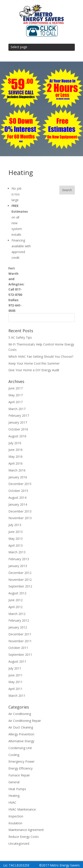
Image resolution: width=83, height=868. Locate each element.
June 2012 (15, 600)
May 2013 (15, 539)
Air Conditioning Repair (25, 721)
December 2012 (20, 573)
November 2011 (20, 641)
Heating (14, 796)
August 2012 (17, 593)
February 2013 (19, 559)
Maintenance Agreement (26, 830)
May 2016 (15, 457)
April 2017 (15, 402)
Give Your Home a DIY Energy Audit (34, 370)
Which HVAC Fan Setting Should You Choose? (41, 356)
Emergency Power (21, 761)
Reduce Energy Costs (24, 837)
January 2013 (18, 566)
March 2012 (17, 614)
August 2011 (17, 661)
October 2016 (18, 429)
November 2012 (20, 580)
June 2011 (15, 675)
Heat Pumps (17, 789)
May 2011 (15, 682)
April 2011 (15, 689)
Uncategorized (19, 843)
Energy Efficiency (20, 768)
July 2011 (15, 668)
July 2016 (15, 443)
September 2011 (20, 655)
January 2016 (18, 477)
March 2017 (17, 409)
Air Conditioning (20, 714)
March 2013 (17, 552)
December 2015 (20, 484)
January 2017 (18, 422)
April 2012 (15, 607)
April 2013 (15, 545)
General (14, 782)
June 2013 (15, 532)
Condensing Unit (20, 748)
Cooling (14, 755)
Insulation (15, 823)
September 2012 (20, 586)
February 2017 (19, 415)
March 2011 (17, 696)
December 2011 (20, 634)
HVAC (12, 802)
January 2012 (18, 627)
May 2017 (15, 395)
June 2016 (15, 450)
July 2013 (15, 525)
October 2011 (18, 648)
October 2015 (18, 491)
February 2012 (19, 620)
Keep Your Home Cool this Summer (34, 363)
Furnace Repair (19, 775)
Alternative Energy (21, 741)
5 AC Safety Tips (20, 337)
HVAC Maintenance (22, 809)
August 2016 (17, 436)
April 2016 (15, 463)
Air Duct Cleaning (21, 727)
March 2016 (17, 470)
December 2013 (20, 511)
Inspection (16, 816)
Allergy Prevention (21, 734)
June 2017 (15, 388)
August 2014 (17, 498)
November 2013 (20, 518)
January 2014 (18, 504)
